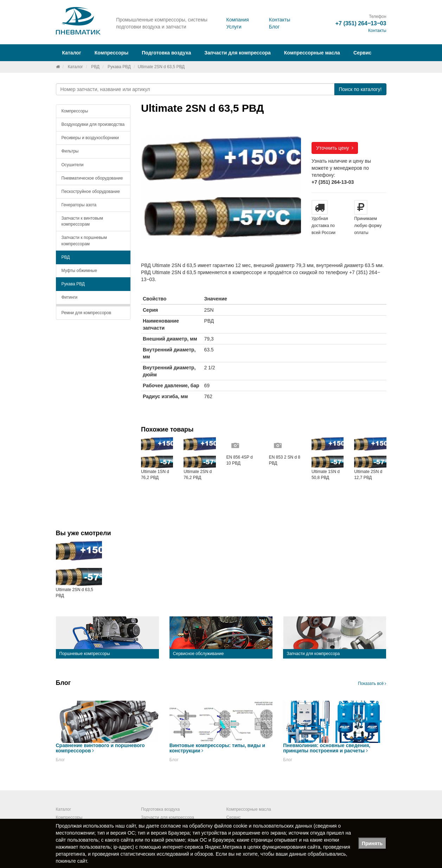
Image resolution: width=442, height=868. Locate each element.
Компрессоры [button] (112, 53)
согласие (171, 826)
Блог (274, 27)
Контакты (280, 20)
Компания (237, 20)
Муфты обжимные (79, 271)
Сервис (362, 53)
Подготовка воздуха (160, 809)
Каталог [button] (72, 53)
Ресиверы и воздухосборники (90, 138)
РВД (95, 67)
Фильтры (70, 151)
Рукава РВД (119, 67)
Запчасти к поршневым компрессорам (84, 241)
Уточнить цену (335, 148)
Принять (372, 843)
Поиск (360, 89)
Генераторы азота (79, 205)
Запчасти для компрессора (238, 53)
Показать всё (372, 684)
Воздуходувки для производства (93, 124)
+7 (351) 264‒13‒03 (361, 23)
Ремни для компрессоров (87, 313)
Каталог (75, 67)
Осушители (73, 165)
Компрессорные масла (312, 53)
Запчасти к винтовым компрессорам (82, 221)
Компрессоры (75, 111)
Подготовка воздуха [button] (166, 53)
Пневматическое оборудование (92, 178)
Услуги (234, 27)
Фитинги (70, 297)
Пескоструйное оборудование (91, 192)
